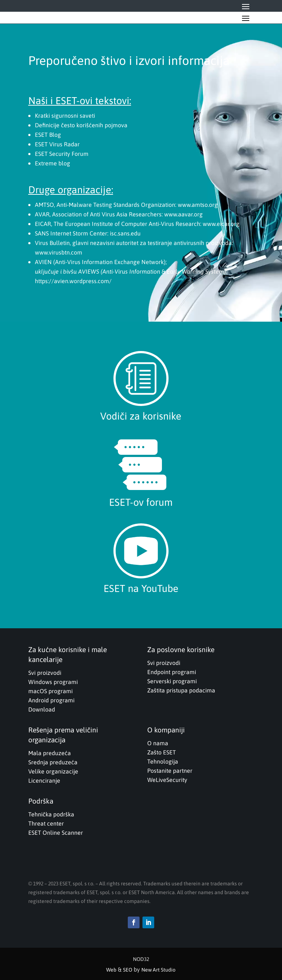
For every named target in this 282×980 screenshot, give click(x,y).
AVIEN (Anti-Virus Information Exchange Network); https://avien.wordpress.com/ (131, 271)
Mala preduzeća (50, 753)
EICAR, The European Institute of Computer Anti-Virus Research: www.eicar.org (137, 224)
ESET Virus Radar (57, 144)
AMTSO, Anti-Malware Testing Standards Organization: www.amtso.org (126, 205)
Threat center (46, 823)
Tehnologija (163, 761)
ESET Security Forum (62, 154)
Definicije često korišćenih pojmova (81, 125)
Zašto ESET (162, 752)
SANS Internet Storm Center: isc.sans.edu (88, 233)
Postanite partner (170, 771)
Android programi (51, 700)
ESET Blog (48, 135)
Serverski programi (172, 681)
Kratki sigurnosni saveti (65, 116)
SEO (128, 970)
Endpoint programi (172, 672)
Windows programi (53, 682)
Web (111, 970)
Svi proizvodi (45, 673)
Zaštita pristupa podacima (181, 690)
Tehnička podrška (51, 814)
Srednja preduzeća (53, 762)
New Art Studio (158, 970)
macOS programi (50, 691)
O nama (158, 743)
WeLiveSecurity (167, 780)
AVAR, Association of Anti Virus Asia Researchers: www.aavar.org (119, 214)
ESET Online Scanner (56, 833)
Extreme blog (53, 163)
